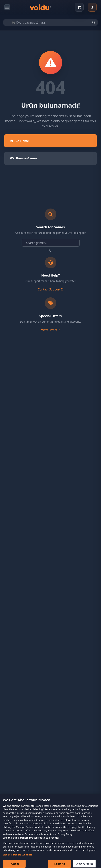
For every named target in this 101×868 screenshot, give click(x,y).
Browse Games (24, 158)
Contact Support (50, 289)
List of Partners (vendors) (18, 857)
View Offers (50, 330)
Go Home (19, 141)
